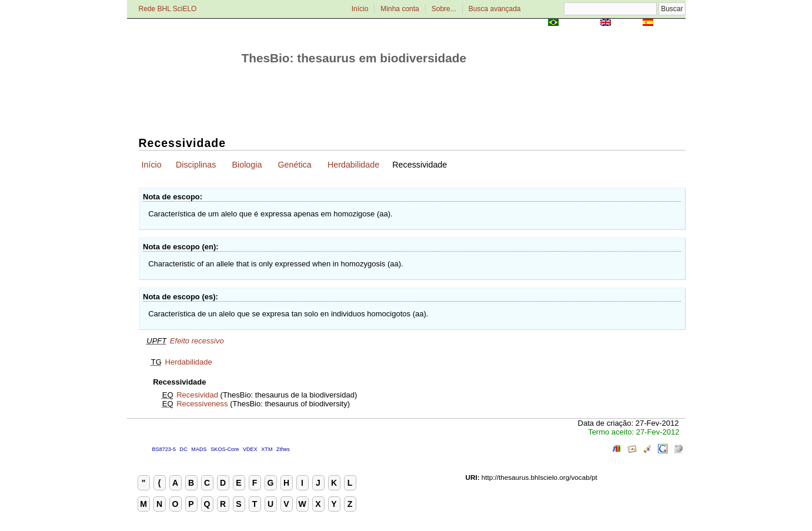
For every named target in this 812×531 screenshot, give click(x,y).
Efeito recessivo (197, 341)
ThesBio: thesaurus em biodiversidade (354, 58)
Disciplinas (196, 165)
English (627, 23)
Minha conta (400, 9)
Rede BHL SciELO (168, 9)
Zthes (283, 449)
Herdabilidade (353, 165)
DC (184, 449)
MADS (199, 449)
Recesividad (197, 395)
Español (671, 23)
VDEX (250, 449)
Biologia (247, 165)
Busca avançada (495, 9)
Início (360, 9)
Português (579, 23)
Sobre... (444, 9)
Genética (295, 165)
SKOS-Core (225, 449)
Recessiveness (202, 404)
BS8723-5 (164, 449)
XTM (267, 449)
